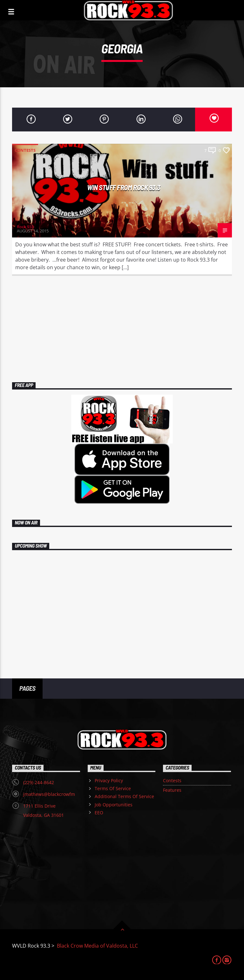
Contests (25, 150)
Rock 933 (25, 227)
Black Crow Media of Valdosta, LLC (97, 946)
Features (172, 790)
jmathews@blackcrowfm (49, 794)
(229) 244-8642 (39, 782)
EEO (99, 813)
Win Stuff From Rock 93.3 (124, 187)
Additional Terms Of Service (124, 796)
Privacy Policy (109, 780)
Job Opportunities (114, 805)
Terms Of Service (113, 788)
